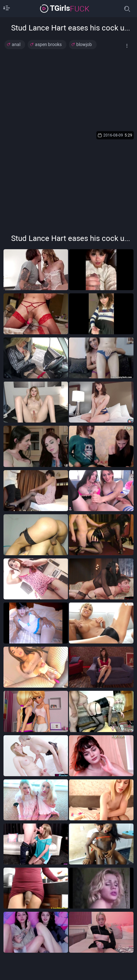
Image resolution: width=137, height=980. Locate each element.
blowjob (84, 44)
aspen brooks (48, 44)
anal (16, 44)
